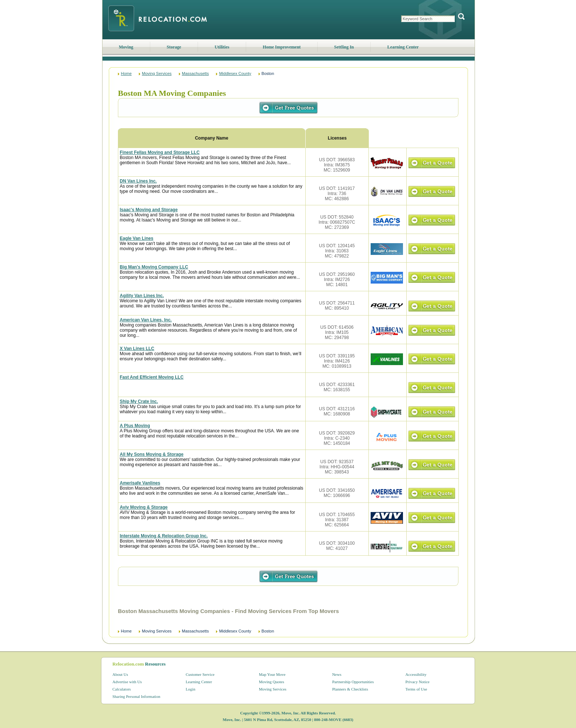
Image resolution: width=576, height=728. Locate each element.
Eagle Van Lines (136, 238)
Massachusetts (195, 73)
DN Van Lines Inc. (138, 181)
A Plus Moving (135, 426)
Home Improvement (282, 47)
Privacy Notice (418, 682)
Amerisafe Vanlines (140, 483)
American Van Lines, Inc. (146, 320)
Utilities (222, 47)
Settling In (344, 47)
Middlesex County (235, 73)
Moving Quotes (272, 682)
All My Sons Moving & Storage (152, 454)
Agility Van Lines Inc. (142, 296)
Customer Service (200, 674)
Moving (126, 47)
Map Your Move (272, 674)
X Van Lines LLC (137, 349)
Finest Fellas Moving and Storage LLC (160, 152)
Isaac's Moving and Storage (149, 210)
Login (190, 689)
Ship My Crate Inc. (139, 401)
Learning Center (403, 47)
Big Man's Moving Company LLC (154, 267)
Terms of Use (416, 689)
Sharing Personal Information (136, 696)
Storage (174, 47)
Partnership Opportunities (353, 682)
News (337, 674)
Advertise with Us (127, 682)
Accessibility (416, 674)
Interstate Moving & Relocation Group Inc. (164, 536)
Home (126, 73)
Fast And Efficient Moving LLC (152, 377)
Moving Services (157, 73)
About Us (120, 674)
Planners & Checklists (350, 689)
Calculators (122, 689)
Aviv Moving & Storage (144, 507)
